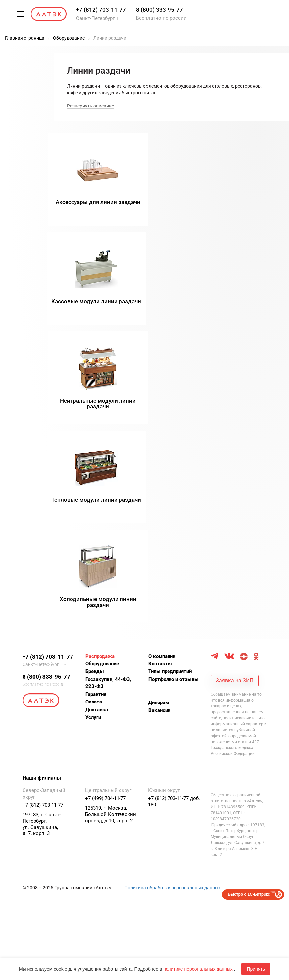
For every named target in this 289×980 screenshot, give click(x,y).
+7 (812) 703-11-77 (101, 10)
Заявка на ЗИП (235, 482)
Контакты (160, 465)
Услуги (93, 519)
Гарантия (96, 496)
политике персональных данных (198, 969)
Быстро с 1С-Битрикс (249, 696)
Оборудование (102, 465)
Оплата (94, 503)
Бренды (95, 473)
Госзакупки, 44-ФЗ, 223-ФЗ (108, 484)
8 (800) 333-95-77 (160, 10)
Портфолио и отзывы (173, 481)
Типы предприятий (170, 473)
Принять (256, 969)
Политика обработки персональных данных (173, 689)
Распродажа (100, 458)
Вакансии (159, 512)
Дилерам (159, 504)
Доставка (97, 511)
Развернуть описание (90, 106)
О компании (162, 458)
